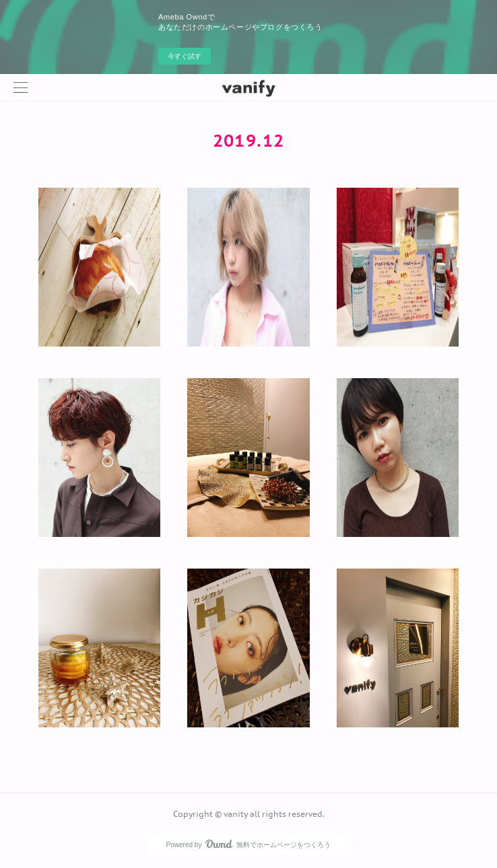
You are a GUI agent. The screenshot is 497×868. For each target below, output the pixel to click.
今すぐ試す (185, 56)
